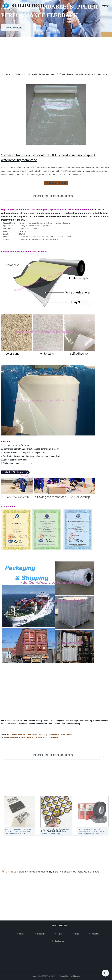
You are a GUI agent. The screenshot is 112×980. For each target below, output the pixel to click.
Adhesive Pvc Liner (44, 724)
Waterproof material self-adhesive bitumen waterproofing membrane (32, 737)
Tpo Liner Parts (59, 724)
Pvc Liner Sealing (73, 724)
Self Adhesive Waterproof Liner (14, 721)
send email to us (56, 183)
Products (18, 74)
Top (105, 973)
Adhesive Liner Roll (9, 724)
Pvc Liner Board (68, 721)
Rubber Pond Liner (101, 721)
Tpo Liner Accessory (84, 721)
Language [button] (105, 6)
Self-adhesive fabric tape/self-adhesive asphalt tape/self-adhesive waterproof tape (40, 735)
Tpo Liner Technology (52, 721)
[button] (86, 6)
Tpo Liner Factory (35, 721)
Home (8, 74)
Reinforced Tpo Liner (27, 724)
